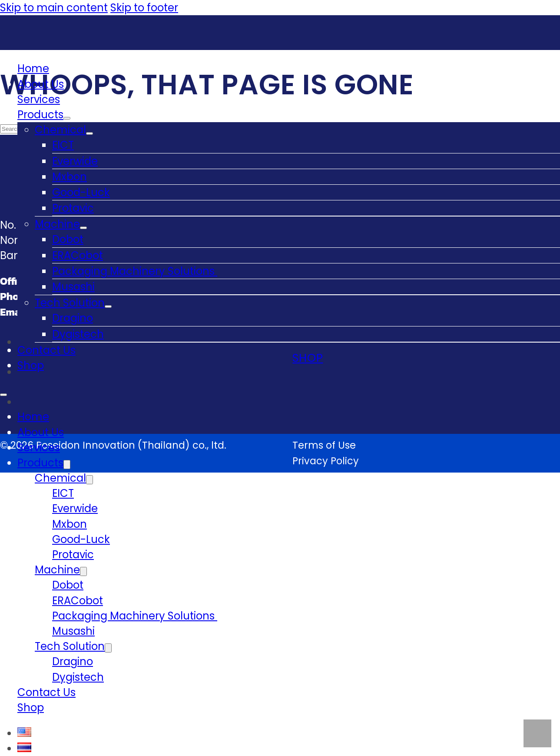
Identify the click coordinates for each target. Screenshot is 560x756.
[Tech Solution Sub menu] (108, 306)
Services (39, 99)
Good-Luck (81, 192)
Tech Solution (70, 303)
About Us (41, 84)
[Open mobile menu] (3, 395)
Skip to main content (54, 8)
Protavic (73, 208)
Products (40, 115)
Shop (31, 365)
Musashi (73, 287)
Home (33, 68)
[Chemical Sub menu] (89, 133)
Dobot (68, 239)
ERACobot (78, 255)
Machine (57, 224)
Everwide (75, 161)
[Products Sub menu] (67, 118)
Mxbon (70, 177)
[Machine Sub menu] (83, 228)
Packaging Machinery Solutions (135, 271)
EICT (63, 145)
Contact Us (46, 350)
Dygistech (78, 334)
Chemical (60, 130)
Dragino (73, 318)
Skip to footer (144, 8)
